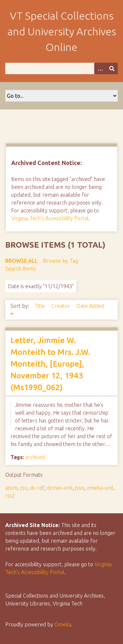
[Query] (61, 68)
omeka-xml (100, 488)
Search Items (20, 269)
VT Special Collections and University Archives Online (62, 31)
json (80, 488)
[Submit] (112, 68)
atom (11, 488)
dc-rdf (37, 488)
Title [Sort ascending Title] (40, 306)
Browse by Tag (61, 261)
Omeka (63, 624)
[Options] (100, 68)
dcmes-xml (60, 488)
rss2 (10, 496)
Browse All (21, 261)
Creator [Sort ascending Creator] (61, 306)
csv (24, 488)
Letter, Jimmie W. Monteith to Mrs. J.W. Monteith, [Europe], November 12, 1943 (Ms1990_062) (50, 364)
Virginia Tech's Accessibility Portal (50, 218)
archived (35, 457)
